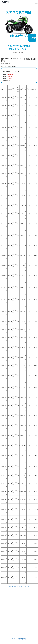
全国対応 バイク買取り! (19, 30)
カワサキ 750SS (12, 587)
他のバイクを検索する (19, 639)
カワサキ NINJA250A (24, 587)
